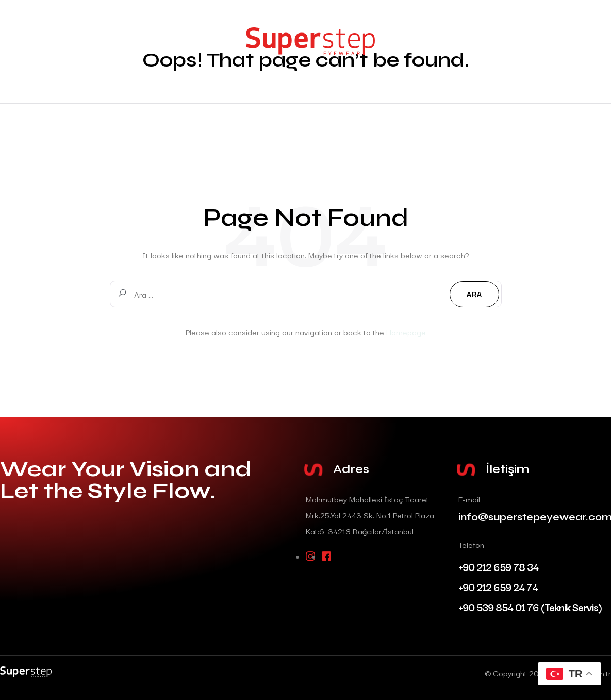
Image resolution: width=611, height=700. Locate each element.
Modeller (47, 49)
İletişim (44, 89)
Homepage (406, 332)
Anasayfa (45, 29)
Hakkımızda (51, 69)
